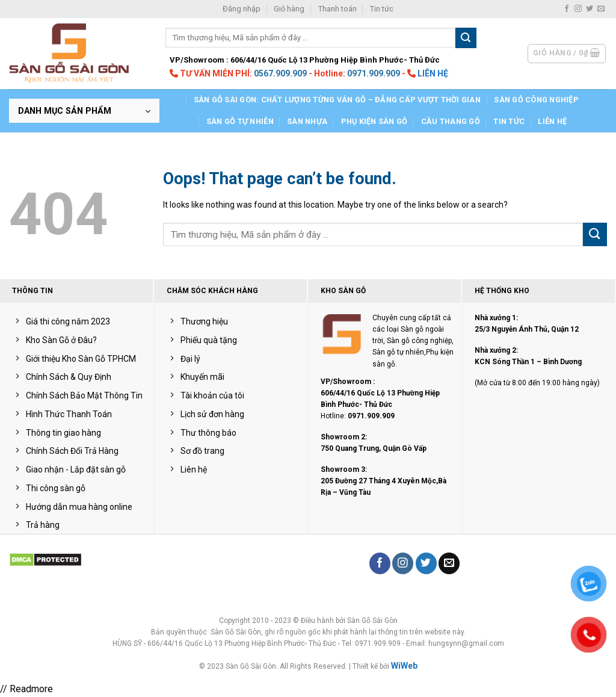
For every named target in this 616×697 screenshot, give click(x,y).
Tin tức (382, 9)
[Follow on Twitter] (590, 9)
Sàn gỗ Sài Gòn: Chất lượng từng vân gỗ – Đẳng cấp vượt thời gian (337, 100)
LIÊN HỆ (433, 73)
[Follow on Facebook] (567, 9)
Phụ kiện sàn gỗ (374, 121)
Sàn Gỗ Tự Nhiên (240, 121)
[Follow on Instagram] (578, 9)
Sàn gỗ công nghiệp (536, 100)
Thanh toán (337, 9)
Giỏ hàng (289, 9)
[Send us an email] (601, 9)
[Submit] (466, 38)
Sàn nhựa (307, 121)
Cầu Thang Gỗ (451, 121)
